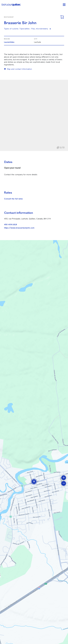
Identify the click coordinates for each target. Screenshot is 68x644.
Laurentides (9, 42)
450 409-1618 (11, 224)
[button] (34, 482)
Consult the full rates (13, 199)
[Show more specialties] (50, 29)
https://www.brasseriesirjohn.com (19, 228)
